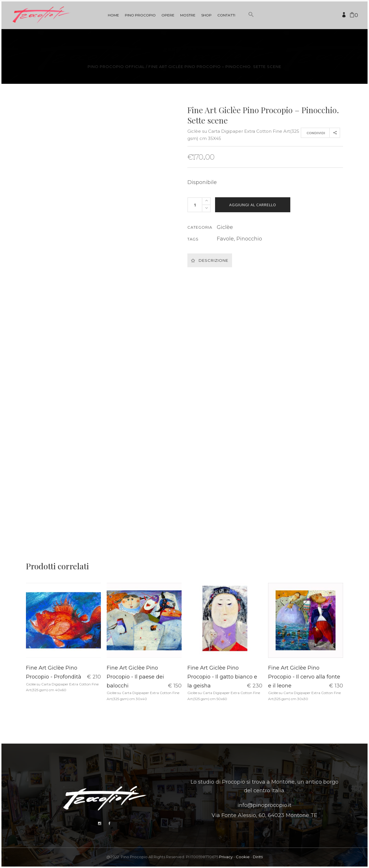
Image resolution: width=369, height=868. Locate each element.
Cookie (243, 857)
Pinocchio (249, 239)
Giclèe (225, 227)
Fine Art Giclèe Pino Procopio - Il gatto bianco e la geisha (222, 677)
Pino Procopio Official (116, 67)
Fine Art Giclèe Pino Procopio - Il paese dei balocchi (135, 677)
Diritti (258, 857)
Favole (225, 239)
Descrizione (210, 260)
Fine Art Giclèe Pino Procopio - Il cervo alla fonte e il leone (304, 677)
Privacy (226, 857)
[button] (251, 25)
